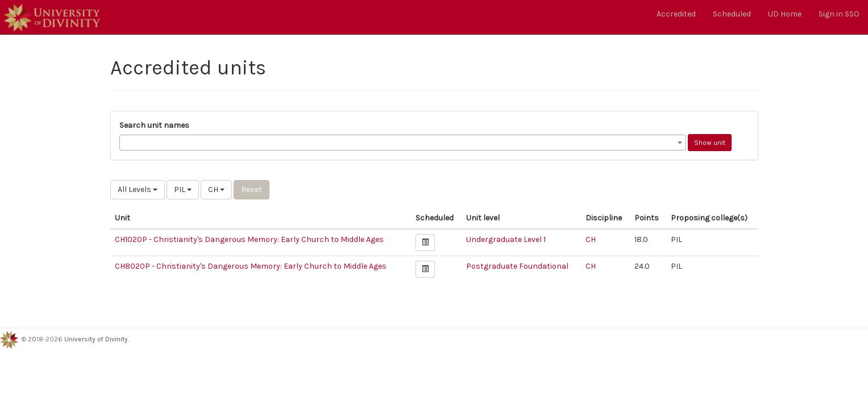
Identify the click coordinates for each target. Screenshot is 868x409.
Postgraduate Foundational (517, 266)
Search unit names (154, 125)
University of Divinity (96, 339)
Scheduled (732, 14)
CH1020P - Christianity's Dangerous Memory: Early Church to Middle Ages (249, 239)
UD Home (785, 14)
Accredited (676, 14)
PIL (183, 189)
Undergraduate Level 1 (506, 239)
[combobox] (403, 143)
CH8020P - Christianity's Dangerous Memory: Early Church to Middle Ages (251, 266)
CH (216, 189)
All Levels (138, 189)
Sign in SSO (839, 14)
